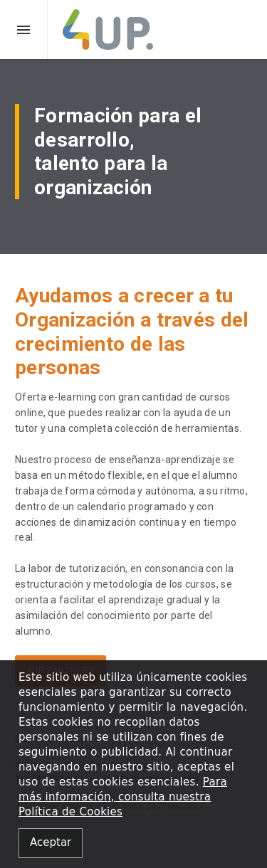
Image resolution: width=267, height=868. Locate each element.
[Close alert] (51, 843)
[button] (24, 30)
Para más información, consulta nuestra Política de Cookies (123, 797)
